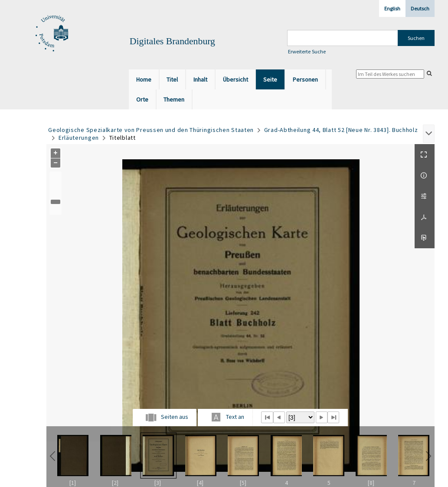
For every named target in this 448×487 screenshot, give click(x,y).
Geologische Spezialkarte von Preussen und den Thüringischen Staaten (151, 130)
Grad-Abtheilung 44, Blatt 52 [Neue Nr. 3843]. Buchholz (341, 130)
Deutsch (420, 8)
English (392, 8)
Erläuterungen (79, 138)
